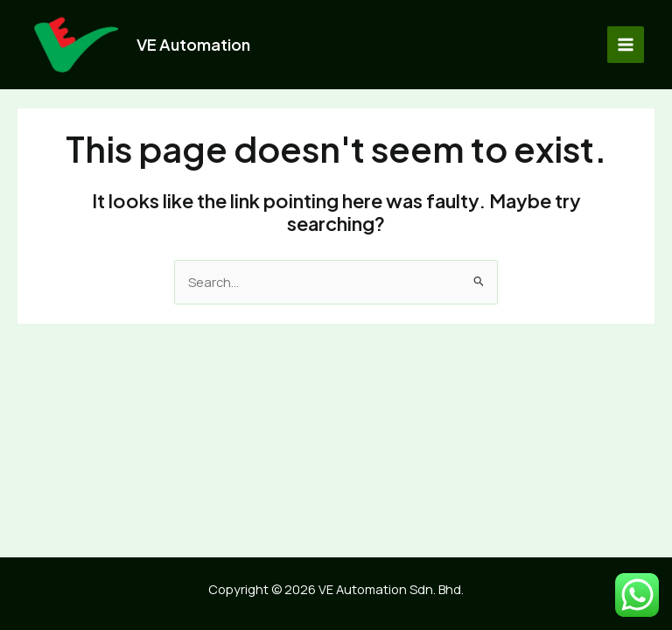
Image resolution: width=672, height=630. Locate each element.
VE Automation (193, 44)
